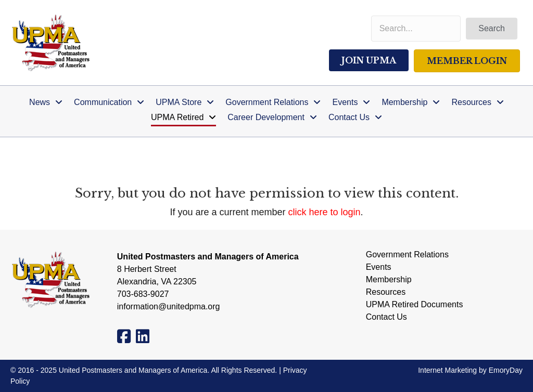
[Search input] (416, 29)
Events (379, 267)
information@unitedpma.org (169, 306)
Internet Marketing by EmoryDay (470, 370)
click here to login (325, 212)
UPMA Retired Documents (415, 305)
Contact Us (386, 317)
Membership (389, 280)
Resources (386, 292)
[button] (492, 29)
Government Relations (407, 255)
